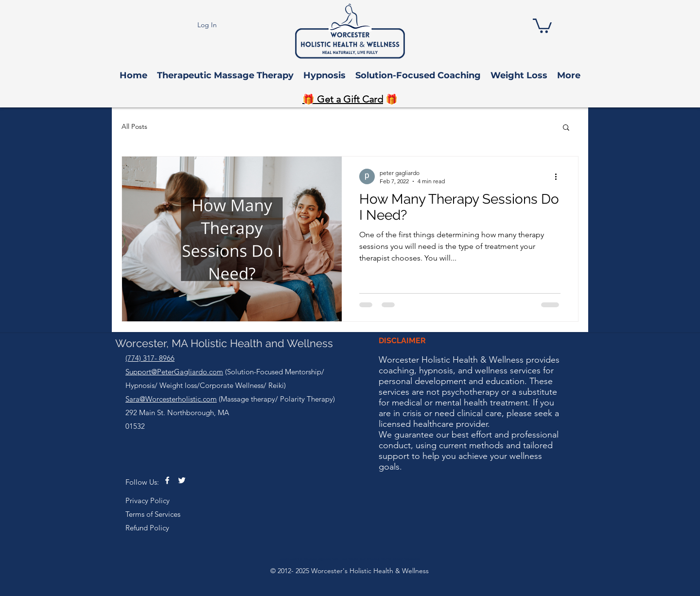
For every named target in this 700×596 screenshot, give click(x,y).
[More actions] (559, 176)
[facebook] (167, 480)
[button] (542, 25)
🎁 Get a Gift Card (343, 99)
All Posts (134, 126)
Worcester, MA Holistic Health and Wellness (224, 343)
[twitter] (182, 480)
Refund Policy (147, 528)
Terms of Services (153, 514)
